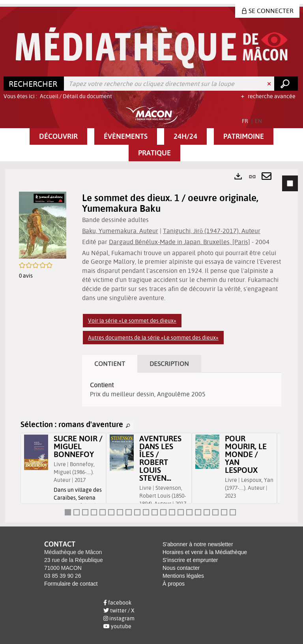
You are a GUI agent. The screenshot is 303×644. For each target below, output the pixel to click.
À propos (174, 584)
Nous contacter (181, 568)
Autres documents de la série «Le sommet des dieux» (153, 338)
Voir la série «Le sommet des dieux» (132, 321)
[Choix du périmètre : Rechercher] (34, 84)
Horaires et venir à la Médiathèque (205, 552)
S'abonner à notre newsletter (198, 544)
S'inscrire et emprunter (190, 560)
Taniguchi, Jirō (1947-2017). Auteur (212, 231)
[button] (58, 136)
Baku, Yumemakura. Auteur (120, 231)
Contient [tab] (110, 364)
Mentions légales (183, 576)
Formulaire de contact (71, 584)
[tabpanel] (151, 346)
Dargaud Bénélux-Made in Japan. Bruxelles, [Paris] (180, 242)
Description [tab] (169, 364)
